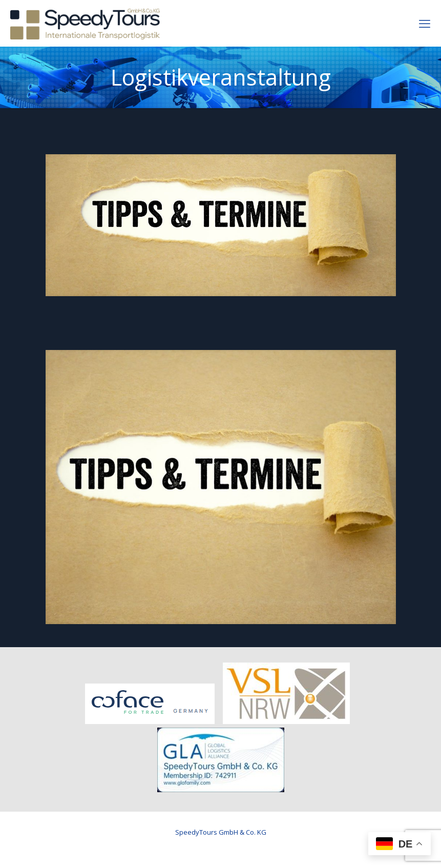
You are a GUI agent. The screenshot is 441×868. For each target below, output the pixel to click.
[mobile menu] (425, 23)
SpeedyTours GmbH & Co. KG (221, 832)
